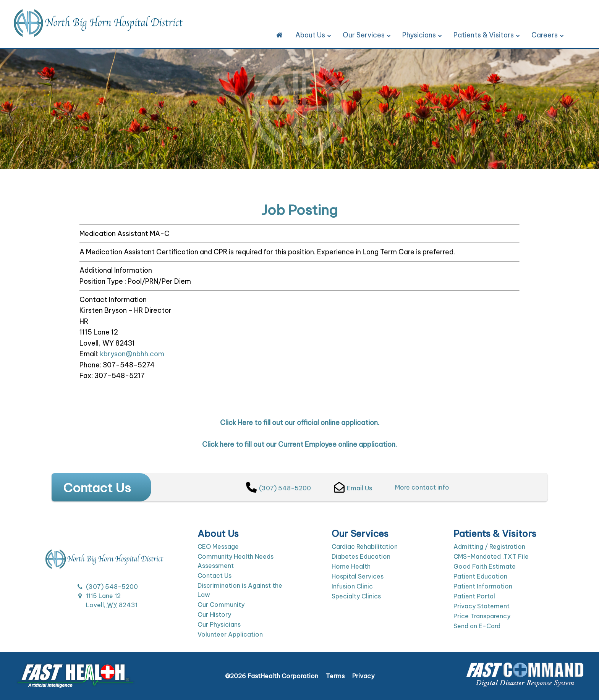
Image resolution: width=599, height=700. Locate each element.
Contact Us (215, 576)
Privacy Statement (482, 606)
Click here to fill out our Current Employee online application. (299, 444)
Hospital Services (358, 576)
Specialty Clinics (356, 596)
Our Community (221, 605)
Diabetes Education (361, 556)
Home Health (351, 566)
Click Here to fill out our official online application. (300, 423)
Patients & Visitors (487, 35)
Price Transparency (482, 616)
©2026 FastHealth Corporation (272, 676)
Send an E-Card (477, 626)
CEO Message (218, 546)
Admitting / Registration (489, 546)
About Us (313, 35)
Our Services (367, 35)
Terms (335, 676)
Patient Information (483, 586)
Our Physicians (219, 624)
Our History (214, 614)
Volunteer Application (230, 634)
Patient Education (480, 576)
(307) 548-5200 (278, 488)
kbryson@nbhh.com (132, 354)
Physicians (422, 35)
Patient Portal (474, 596)
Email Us (353, 488)
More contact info (422, 487)
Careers (548, 35)
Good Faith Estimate (485, 566)
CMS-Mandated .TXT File (491, 556)
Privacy (363, 676)
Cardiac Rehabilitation (365, 546)
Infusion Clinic (352, 586)
